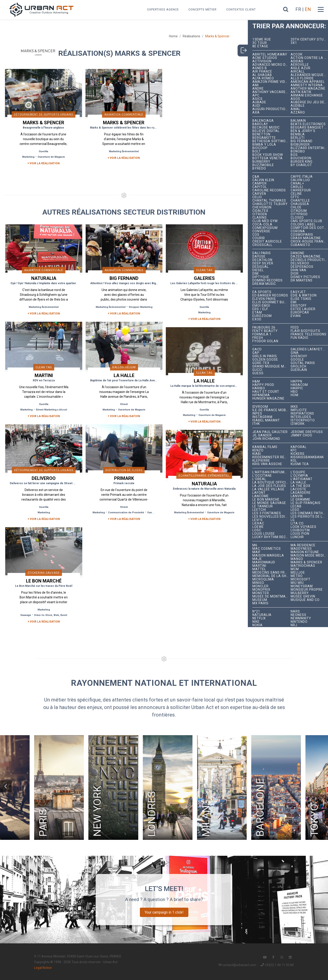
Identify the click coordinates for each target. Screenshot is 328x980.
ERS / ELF (260, 309)
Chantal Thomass (269, 201)
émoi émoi (261, 306)
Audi (256, 106)
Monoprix (261, 590)
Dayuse (259, 257)
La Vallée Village (268, 489)
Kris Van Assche (267, 464)
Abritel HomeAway (270, 54)
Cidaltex (260, 211)
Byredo (259, 168)
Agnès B (260, 68)
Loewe (258, 527)
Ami (256, 85)
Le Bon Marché (266, 500)
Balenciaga (263, 121)
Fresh (258, 338)
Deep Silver (263, 263)
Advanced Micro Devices (272, 65)
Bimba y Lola (264, 145)
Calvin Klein (263, 180)
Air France (262, 72)
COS (256, 235)
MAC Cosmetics (267, 549)
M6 (255, 545)
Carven (259, 194)
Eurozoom (262, 316)
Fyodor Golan (265, 341)
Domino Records (268, 280)
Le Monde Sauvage (269, 503)
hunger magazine (268, 399)
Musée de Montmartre (272, 596)
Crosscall (262, 245)
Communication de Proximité (126, 513)
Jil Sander (262, 435)
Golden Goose (265, 360)
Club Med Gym (265, 221)
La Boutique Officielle (272, 482)
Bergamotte (264, 138)
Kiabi (257, 454)
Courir (259, 238)
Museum (260, 600)
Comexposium (265, 228)
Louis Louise (264, 534)
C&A (256, 177)
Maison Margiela (268, 556)
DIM (255, 274)
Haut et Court (266, 392)
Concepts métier (202, 9)
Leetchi (259, 510)
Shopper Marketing (141, 307)
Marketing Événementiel (124, 151)
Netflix (259, 618)
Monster (261, 593)
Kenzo (258, 450)
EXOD (257, 319)
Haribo (259, 388)
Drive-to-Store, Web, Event (51, 615)
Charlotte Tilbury (270, 204)
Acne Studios (265, 58)
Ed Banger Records (270, 295)
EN (308, 9)
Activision (262, 61)
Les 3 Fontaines (267, 513)
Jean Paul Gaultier (270, 432)
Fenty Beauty (265, 331)
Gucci (257, 370)
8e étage (260, 46)
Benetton (261, 134)
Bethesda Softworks (272, 141)
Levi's (258, 520)
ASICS (258, 99)
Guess (258, 373)
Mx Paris (260, 603)
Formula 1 (262, 334)
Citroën (260, 214)
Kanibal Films (265, 447)
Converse (261, 231)
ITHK (256, 424)
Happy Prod (263, 385)
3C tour (260, 43)
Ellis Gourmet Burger (272, 302)
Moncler (260, 586)
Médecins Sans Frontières (272, 573)
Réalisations (191, 36)
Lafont (259, 493)
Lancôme (261, 496)
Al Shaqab (262, 75)
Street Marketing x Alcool (51, 410)
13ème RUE (262, 39)
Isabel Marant (266, 420)
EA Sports (262, 292)
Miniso (258, 583)
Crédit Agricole (267, 242)
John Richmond (266, 439)
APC (256, 95)
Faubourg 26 (264, 328)
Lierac (258, 523)
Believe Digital (266, 131)
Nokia (258, 625)
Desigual (261, 267)
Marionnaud (264, 562)
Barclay (260, 124)
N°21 (256, 612)
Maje (257, 559)
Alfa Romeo (263, 78)
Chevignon (262, 207)
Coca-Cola (262, 224)
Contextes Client (241, 9)
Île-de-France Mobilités (272, 410)
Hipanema (261, 395)
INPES (257, 414)
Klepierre (261, 461)
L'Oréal (259, 479)
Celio (257, 197)
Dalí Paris (262, 253)
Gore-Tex (261, 363)
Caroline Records (269, 190)
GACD (257, 349)
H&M (256, 381)
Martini (259, 566)
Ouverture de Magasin (51, 157)
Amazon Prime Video (271, 82)
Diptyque (261, 277)
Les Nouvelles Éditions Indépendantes (272, 517)
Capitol (260, 187)
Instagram (262, 417)
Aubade (259, 102)
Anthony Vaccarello (272, 92)
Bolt (257, 151)
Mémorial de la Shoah (272, 576)
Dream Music (264, 284)
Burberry (261, 162)
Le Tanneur (263, 506)
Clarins (260, 218)
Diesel (258, 270)
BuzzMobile (263, 165)
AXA (256, 113)
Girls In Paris (265, 356)
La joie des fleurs (269, 486)
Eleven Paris (264, 299)
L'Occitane (262, 476)
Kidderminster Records (272, 457)
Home (173, 36)
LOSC (257, 530)
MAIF (256, 552)
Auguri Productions (271, 109)
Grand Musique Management (272, 366)
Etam (257, 313)
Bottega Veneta (268, 158)
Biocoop (260, 148)
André (258, 89)
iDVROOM (260, 407)
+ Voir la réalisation (44, 163)
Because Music (266, 128)
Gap (256, 353)
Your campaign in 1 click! (164, 912)
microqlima (263, 579)
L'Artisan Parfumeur (272, 472)
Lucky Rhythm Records (272, 537)
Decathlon (262, 260)
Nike (256, 622)
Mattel (259, 569)
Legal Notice (43, 968)
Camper (260, 184)
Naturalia (262, 615)
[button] (6, 786)
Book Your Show (268, 155)
